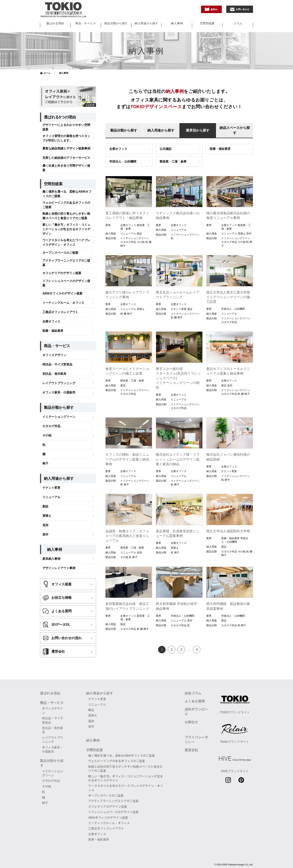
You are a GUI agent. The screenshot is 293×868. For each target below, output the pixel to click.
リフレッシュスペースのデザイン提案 (66, 262)
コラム (238, 23)
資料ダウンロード (196, 707)
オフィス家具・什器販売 (59, 372)
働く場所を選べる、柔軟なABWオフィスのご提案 (67, 173)
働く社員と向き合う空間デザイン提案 (66, 147)
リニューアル (51, 476)
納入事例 (177, 23)
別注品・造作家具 (54, 353)
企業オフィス (118, 149)
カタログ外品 (51, 405)
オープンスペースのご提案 (60, 232)
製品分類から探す (116, 23)
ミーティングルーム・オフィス (63, 282)
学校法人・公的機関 (123, 162)
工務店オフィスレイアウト (60, 291)
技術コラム (193, 689)
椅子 (45, 443)
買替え (47, 495)
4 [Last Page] (197, 650)
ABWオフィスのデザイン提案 (62, 273)
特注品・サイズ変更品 (57, 344)
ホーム (47, 73)
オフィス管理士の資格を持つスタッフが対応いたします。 (66, 117)
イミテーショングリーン (59, 396)
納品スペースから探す (235, 130)
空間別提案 (207, 23)
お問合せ (191, 718)
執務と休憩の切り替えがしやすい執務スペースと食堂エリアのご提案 (66, 195)
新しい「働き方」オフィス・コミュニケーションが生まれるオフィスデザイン (66, 208)
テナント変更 (51, 467)
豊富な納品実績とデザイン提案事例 (66, 128)
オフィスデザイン (54, 334)
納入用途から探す (146, 23)
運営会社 (191, 746)
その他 (47, 415)
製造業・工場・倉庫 (173, 162)
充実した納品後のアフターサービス (66, 137)
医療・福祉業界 (220, 149)
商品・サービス (86, 23)
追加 (45, 504)
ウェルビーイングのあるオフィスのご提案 (66, 184)
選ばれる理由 (55, 23)
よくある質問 (195, 697)
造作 (45, 514)
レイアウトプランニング (59, 362)
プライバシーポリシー (196, 735)
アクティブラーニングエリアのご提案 (66, 242)
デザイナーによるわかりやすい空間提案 (66, 106)
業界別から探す (198, 130)
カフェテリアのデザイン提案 (62, 252)
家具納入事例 (51, 538)
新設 (45, 486)
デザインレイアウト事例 (59, 547)
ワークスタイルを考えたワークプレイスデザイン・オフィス (66, 222)
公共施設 (166, 149)
